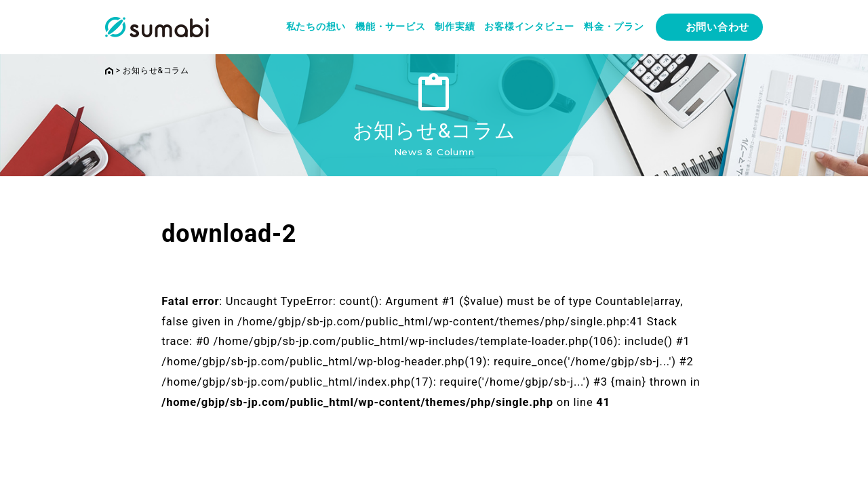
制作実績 (455, 26)
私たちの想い (316, 26)
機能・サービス (390, 26)
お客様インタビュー (529, 26)
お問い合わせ (718, 27)
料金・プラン (614, 26)
